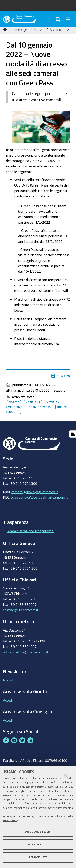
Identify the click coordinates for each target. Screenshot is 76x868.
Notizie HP (33, 402)
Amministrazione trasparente (31, 531)
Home (6, 29)
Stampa (61, 376)
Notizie (39, 29)
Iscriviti (9, 680)
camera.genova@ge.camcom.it (35, 492)
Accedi (8, 700)
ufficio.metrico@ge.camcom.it (26, 652)
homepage (19, 29)
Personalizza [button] (38, 857)
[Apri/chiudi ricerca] (58, 19)
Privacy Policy (11, 820)
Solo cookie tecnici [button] (38, 832)
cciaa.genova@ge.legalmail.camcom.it (39, 497)
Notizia (14, 402)
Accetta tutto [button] (38, 844)
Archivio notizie (61, 29)
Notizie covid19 (40, 407)
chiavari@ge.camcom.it (21, 610)
